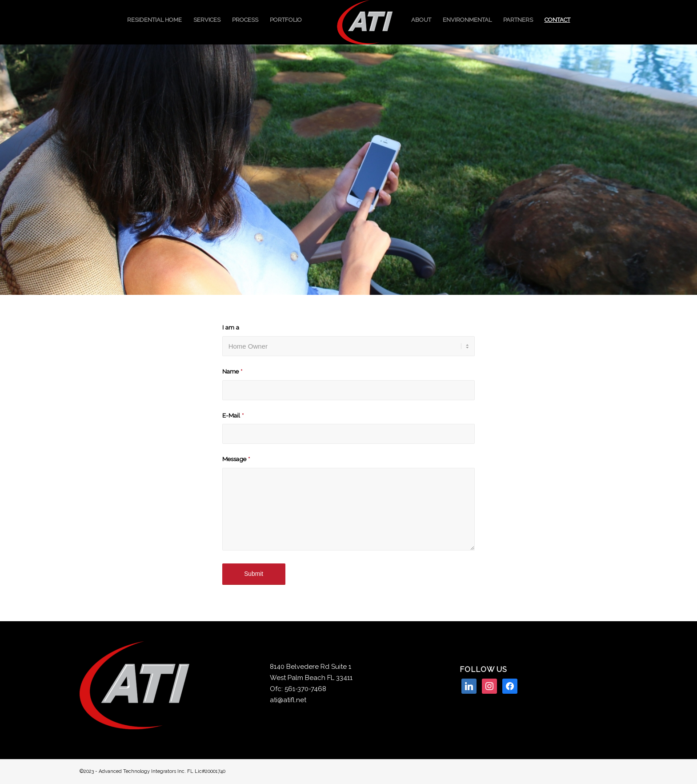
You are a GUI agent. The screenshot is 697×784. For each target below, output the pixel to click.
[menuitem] (154, 20)
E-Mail (233, 415)
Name (232, 371)
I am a (231, 327)
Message (236, 459)
